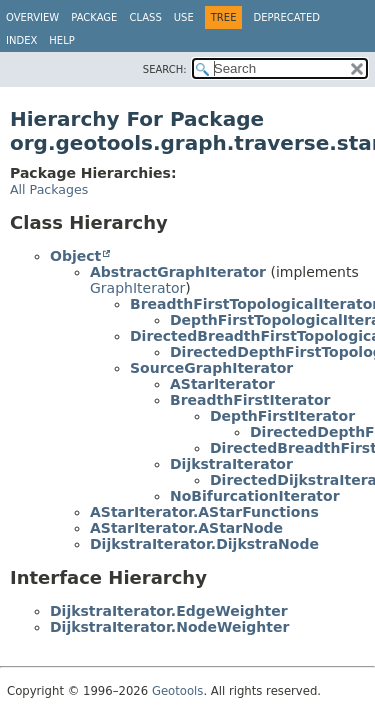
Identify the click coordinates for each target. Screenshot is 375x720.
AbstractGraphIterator (178, 272)
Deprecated (286, 17)
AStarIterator (222, 384)
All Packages (49, 189)
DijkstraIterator (231, 464)
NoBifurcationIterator (255, 496)
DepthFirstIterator (282, 416)
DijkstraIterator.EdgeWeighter (169, 611)
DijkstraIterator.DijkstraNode (204, 544)
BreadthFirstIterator (250, 400)
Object (75, 256)
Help (61, 40)
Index (21, 40)
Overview (32, 17)
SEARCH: (165, 69)
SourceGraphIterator (211, 368)
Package (94, 17)
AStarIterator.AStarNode (186, 528)
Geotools (177, 691)
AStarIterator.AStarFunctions (204, 512)
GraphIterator (137, 288)
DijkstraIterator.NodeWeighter (169, 627)
